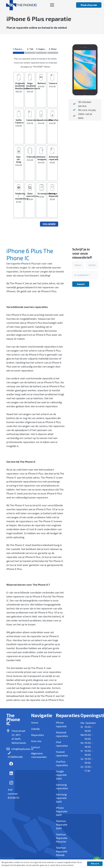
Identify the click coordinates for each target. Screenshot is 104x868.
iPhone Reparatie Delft (62, 811)
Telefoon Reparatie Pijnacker (62, 838)
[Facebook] (11, 764)
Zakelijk (35, 729)
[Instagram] (11, 783)
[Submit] (81, 284)
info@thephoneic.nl (22, 749)
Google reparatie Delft (61, 775)
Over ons (36, 741)
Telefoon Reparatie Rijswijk (62, 851)
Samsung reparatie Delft (61, 798)
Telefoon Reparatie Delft (62, 825)
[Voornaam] (78, 265)
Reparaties (37, 735)
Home (35, 723)
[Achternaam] (92, 265)
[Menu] (52, 5)
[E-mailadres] (85, 275)
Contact (36, 747)
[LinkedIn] (11, 773)
